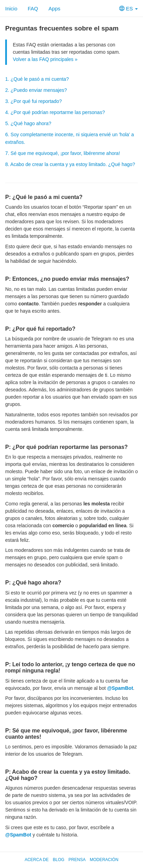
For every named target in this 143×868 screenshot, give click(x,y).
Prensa (77, 860)
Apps (54, 8)
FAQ (33, 8)
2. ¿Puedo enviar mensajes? (36, 90)
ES (128, 8)
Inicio (11, 8)
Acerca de (37, 860)
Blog (58, 860)
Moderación (104, 860)
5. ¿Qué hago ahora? (28, 123)
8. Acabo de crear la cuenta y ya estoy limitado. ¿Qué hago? (70, 164)
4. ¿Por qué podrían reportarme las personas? (55, 112)
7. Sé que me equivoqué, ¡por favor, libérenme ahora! (63, 153)
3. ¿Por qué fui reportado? (33, 101)
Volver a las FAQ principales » (45, 59)
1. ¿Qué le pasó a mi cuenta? (37, 79)
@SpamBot (120, 688)
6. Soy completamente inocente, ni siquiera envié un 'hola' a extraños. (70, 138)
